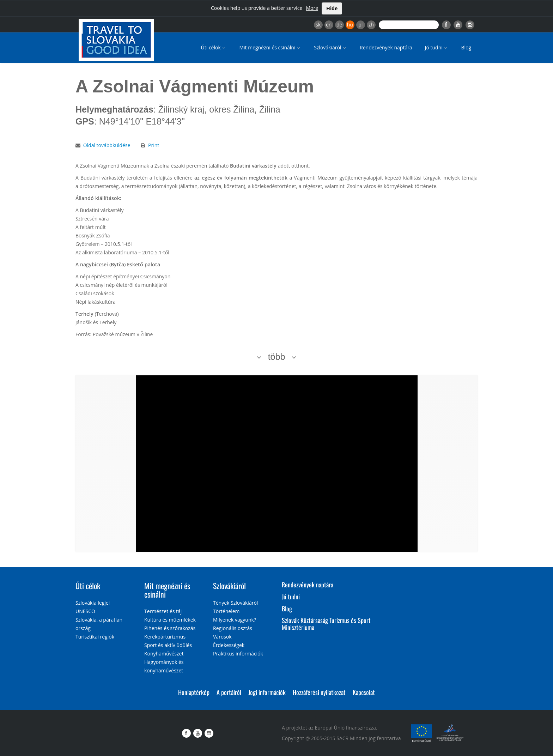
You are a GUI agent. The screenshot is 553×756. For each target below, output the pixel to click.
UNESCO (85, 611)
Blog (466, 47)
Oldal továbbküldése (107, 145)
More (312, 8)
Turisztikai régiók (95, 637)
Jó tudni (437, 47)
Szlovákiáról (330, 47)
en (329, 25)
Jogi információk (267, 692)
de (339, 25)
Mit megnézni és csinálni (270, 47)
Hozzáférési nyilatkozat (319, 692)
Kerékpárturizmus (165, 637)
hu (350, 25)
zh (371, 25)
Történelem (226, 611)
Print (154, 145)
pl (360, 25)
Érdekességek (229, 645)
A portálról (229, 692)
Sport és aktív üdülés (168, 645)
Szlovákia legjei (93, 603)
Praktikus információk (238, 654)
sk (318, 25)
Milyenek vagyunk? (235, 620)
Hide (332, 8)
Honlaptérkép (194, 692)
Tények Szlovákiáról (235, 603)
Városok (222, 637)
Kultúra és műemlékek (170, 620)
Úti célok (214, 47)
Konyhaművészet (164, 654)
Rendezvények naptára (386, 47)
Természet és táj (163, 611)
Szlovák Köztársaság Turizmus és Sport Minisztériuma (326, 624)
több (277, 357)
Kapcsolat (364, 692)
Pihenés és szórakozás (170, 628)
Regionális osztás (233, 628)
